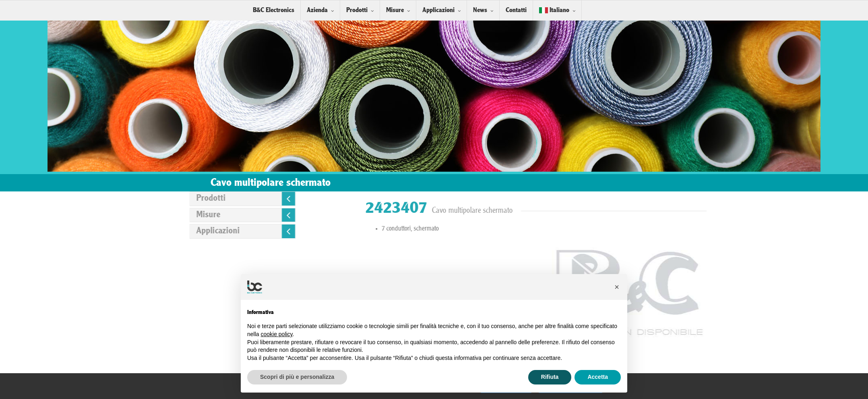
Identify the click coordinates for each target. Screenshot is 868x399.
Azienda (317, 10)
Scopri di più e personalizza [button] (297, 377)
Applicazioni (438, 10)
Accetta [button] (598, 377)
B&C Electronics (274, 10)
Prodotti (357, 10)
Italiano (554, 10)
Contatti (516, 10)
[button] (617, 287)
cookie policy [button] (276, 334)
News (480, 10)
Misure (395, 10)
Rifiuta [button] (550, 377)
